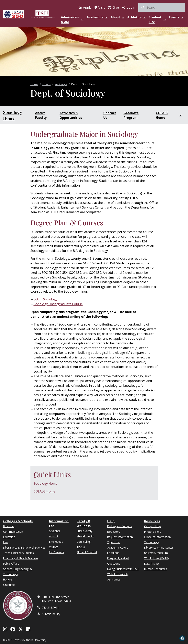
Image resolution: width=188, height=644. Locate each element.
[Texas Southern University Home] (42, 14)
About (117, 17)
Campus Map (152, 526)
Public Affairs (11, 564)
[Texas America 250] (14, 14)
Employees (56, 542)
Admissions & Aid (72, 20)
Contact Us (110, 115)
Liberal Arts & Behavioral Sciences (24, 547)
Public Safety (84, 531)
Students (55, 531)
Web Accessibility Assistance (118, 577)
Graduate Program (131, 115)
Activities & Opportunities (71, 115)
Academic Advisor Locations (118, 550)
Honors (8, 579)
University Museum (156, 553)
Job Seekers (57, 552)
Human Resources (156, 569)
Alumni (53, 536)
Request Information (120, 537)
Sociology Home (13, 115)
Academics (97, 17)
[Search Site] (162, 7)
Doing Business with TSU (123, 569)
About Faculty (41, 115)
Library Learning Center (159, 547)
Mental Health (85, 536)
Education (9, 537)
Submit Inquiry (51, 614)
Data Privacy (152, 564)
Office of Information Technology (157, 540)
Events (176, 17)
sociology (61, 84)
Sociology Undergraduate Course (58, 304)
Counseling (84, 542)
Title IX (81, 547)
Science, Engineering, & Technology (18, 571)
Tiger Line (113, 542)
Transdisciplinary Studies (18, 553)
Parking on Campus (120, 526)
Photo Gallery (153, 532)
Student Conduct (87, 552)
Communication (13, 532)
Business (9, 526)
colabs (47, 84)
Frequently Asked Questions (118, 561)
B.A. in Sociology (45, 299)
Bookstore (114, 532)
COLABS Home (169, 115)
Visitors (54, 547)
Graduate (9, 585)
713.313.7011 (50, 607)
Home (34, 84)
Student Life (157, 20)
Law (6, 542)
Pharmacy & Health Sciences (21, 558)
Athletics (136, 17)
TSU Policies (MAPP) (156, 558)
